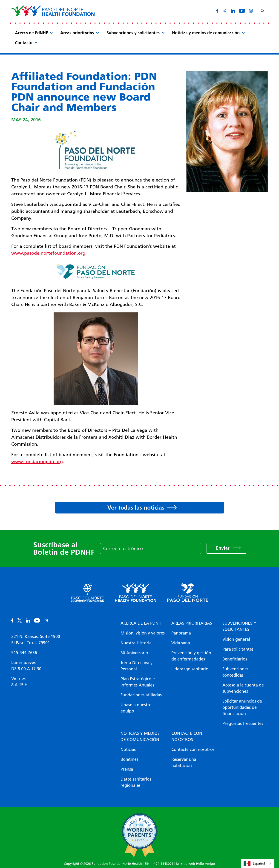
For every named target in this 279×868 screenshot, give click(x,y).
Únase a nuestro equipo (136, 708)
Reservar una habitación (184, 763)
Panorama (181, 633)
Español (254, 864)
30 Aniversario (134, 653)
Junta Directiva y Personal (137, 666)
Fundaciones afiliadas (141, 695)
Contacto (24, 43)
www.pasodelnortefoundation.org (48, 253)
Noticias (128, 750)
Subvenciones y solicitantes (133, 33)
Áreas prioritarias (77, 33)
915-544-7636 (24, 653)
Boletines (129, 759)
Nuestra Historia (136, 643)
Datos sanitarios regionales (136, 782)
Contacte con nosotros (187, 737)
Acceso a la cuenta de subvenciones (243, 688)
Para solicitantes (238, 649)
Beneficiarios (235, 659)
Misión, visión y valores (143, 633)
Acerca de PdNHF (31, 33)
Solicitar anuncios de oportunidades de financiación (242, 707)
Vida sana (181, 643)
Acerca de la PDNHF (142, 623)
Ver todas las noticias (136, 508)
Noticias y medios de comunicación (206, 33)
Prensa (127, 769)
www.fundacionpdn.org (37, 461)
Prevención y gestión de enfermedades (191, 656)
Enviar (223, 548)
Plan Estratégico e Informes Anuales (138, 682)
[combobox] (258, 864)
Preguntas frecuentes (243, 724)
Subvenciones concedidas (235, 672)
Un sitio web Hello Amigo (196, 864)
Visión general (236, 639)
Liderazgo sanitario (190, 669)
